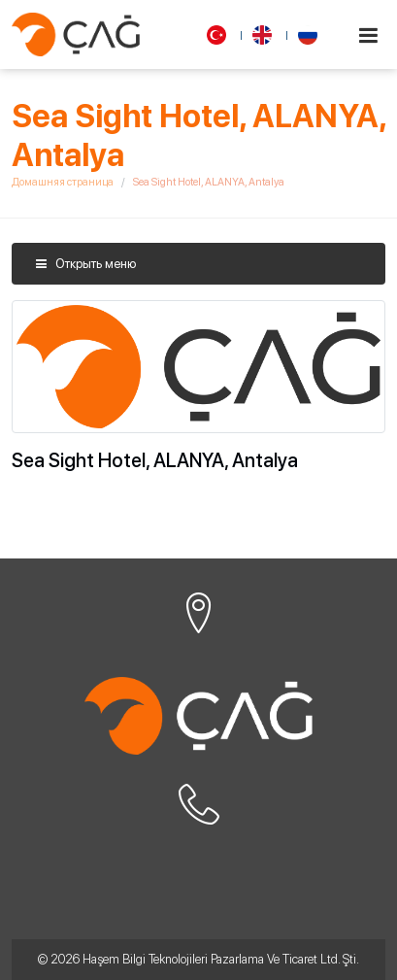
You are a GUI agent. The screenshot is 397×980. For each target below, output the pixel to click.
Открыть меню (85, 264)
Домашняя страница (63, 182)
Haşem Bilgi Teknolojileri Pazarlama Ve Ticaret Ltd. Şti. (221, 959)
